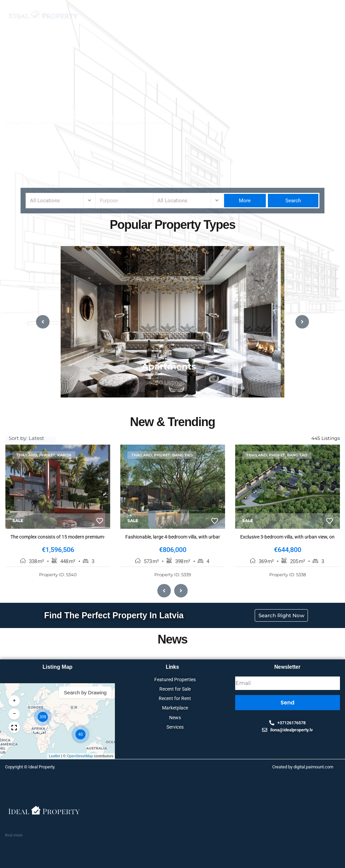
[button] (315, 702)
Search (293, 201)
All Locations (45, 201)
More (245, 201)
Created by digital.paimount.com (303, 768)
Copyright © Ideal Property (30, 768)
